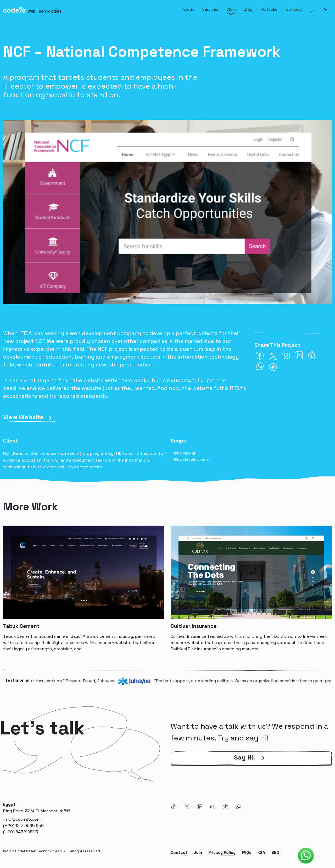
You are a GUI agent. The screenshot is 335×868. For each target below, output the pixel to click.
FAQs (247, 852)
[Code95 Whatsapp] (306, 856)
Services (210, 9)
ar (326, 10)
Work (231, 9)
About (188, 9)
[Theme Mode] (313, 10)
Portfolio (269, 9)
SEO (275, 852)
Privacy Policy (222, 852)
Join (198, 852)
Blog (248, 9)
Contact (294, 9)
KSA (261, 852)
